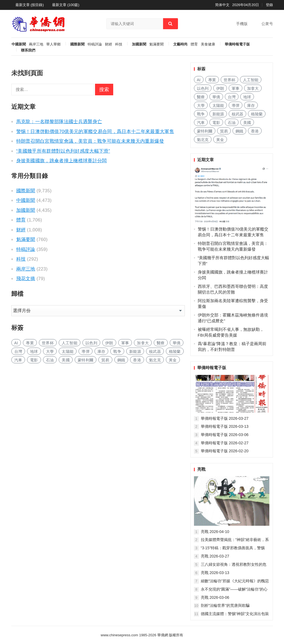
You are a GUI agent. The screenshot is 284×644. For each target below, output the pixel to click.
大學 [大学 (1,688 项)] (50, 351)
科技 (119, 44)
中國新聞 (19, 44)
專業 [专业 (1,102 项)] (30, 343)
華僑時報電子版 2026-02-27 (225, 443)
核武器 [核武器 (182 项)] (155, 351)
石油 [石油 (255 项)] (50, 360)
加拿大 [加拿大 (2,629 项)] (143, 343)
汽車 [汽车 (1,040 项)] (18, 360)
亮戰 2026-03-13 (215, 573)
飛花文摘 (26, 278)
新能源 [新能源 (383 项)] (135, 351)
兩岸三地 (36, 44)
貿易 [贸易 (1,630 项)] (105, 360)
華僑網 (162, 635)
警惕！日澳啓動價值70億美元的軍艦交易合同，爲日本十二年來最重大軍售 (95, 131)
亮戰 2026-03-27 (215, 556)
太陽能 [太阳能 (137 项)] (68, 351)
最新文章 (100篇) (66, 5)
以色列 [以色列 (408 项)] (91, 343)
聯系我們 (28, 50)
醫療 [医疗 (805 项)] (161, 343)
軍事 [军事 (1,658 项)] (125, 343)
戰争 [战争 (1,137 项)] (117, 351)
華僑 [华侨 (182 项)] (177, 343)
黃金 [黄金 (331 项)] (173, 360)
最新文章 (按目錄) (30, 5)
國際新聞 (77, 44)
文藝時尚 (180, 44)
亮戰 (201, 469)
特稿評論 (95, 44)
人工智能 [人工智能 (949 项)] (70, 343)
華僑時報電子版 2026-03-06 (225, 435)
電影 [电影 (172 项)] (34, 360)
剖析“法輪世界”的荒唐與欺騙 (225, 605)
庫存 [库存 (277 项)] (102, 351)
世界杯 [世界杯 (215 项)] (48, 343)
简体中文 (222, 5)
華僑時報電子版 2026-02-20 (225, 451)
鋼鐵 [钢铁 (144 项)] (121, 360)
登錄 (269, 5)
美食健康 (208, 44)
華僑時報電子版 (237, 44)
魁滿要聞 (156, 44)
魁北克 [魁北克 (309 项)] (155, 360)
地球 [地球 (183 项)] (34, 351)
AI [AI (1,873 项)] (16, 343)
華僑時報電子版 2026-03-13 (225, 426)
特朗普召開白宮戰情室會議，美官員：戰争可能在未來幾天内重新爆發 (90, 141)
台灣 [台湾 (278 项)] (18, 351)
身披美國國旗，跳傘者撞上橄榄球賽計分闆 (62, 161)
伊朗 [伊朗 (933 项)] (109, 343)
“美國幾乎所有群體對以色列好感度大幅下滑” (63, 151)
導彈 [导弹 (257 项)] (86, 351)
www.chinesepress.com (120, 635)
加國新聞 (139, 44)
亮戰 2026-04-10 (215, 532)
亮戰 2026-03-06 (215, 597)
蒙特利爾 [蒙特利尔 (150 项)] (86, 360)
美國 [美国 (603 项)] (66, 360)
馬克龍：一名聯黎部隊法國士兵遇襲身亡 (59, 121)
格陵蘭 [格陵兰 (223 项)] (175, 351)
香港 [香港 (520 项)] (137, 360)
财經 (109, 44)
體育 (194, 44)
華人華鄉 (53, 44)
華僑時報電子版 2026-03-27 (225, 418)
